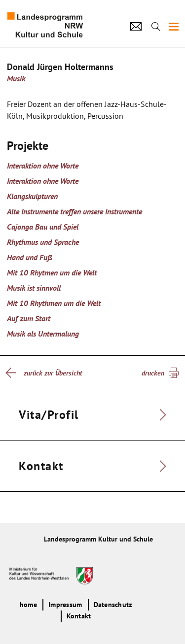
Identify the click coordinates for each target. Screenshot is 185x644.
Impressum (65, 605)
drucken (153, 373)
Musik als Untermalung (43, 334)
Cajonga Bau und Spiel (43, 227)
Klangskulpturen (32, 196)
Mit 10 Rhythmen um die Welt (54, 303)
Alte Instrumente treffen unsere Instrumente (74, 211)
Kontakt (79, 616)
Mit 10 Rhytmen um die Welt (52, 272)
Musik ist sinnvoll (34, 288)
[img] (174, 27)
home (28, 605)
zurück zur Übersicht (53, 373)
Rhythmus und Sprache (43, 242)
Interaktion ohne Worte (43, 166)
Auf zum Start (29, 318)
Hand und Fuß (30, 257)
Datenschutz (113, 605)
